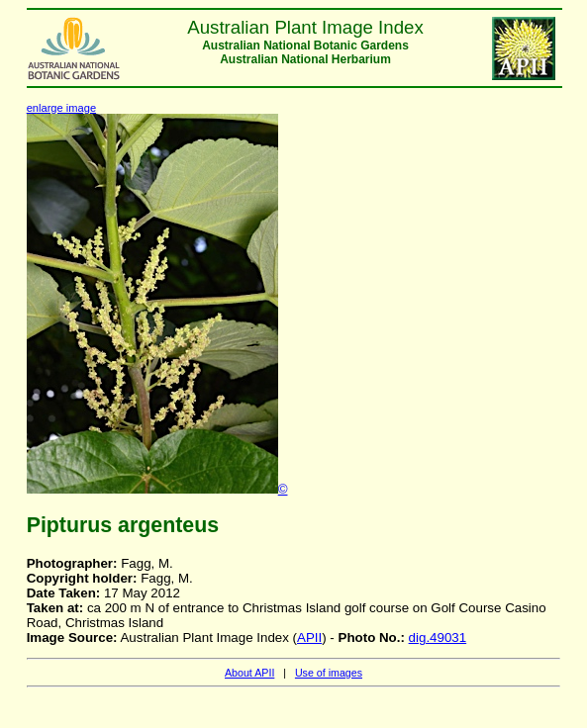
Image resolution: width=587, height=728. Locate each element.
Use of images (329, 673)
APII (309, 637)
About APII (249, 673)
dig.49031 (438, 637)
